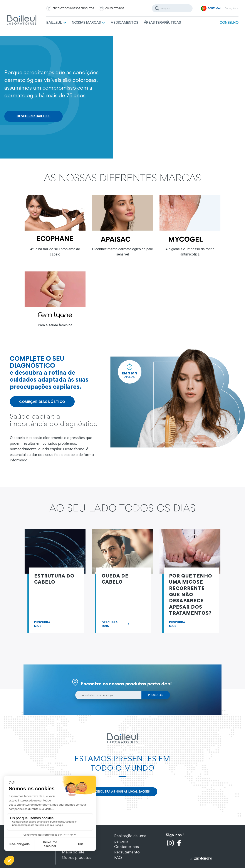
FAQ (118, 857)
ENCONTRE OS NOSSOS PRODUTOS (73, 8)
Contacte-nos (127, 847)
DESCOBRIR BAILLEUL (34, 116)
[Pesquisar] (172, 8)
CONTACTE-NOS (115, 8)
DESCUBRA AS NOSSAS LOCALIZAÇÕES (122, 792)
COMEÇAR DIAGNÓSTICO (42, 402)
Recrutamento (127, 852)
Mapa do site (73, 852)
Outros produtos (77, 857)
